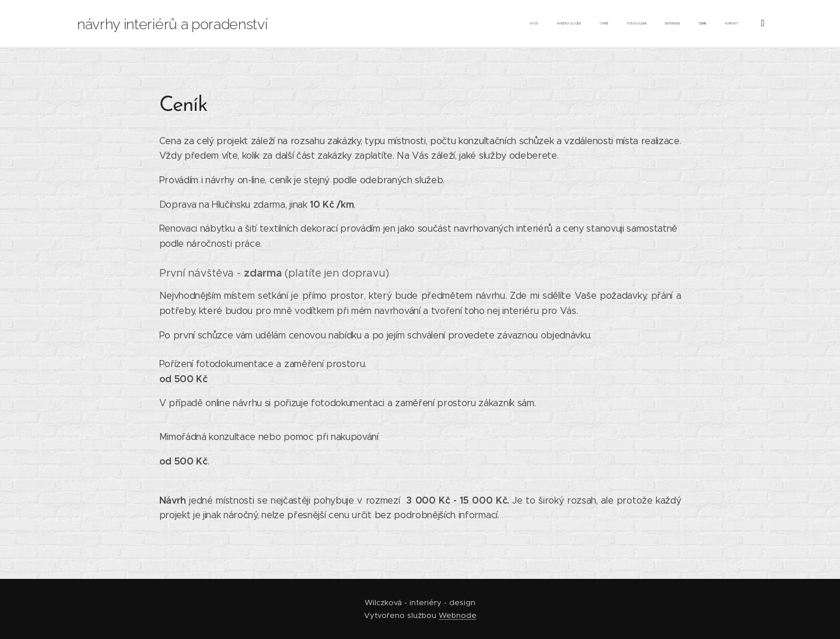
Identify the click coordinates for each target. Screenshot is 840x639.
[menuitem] (624, 24)
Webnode (458, 615)
